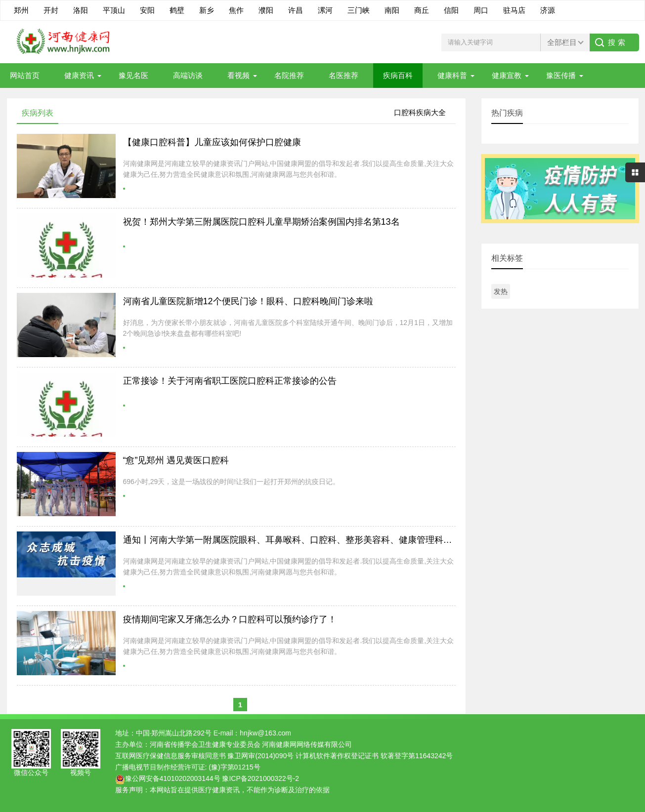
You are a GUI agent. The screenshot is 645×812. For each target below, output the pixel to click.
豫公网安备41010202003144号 (173, 778)
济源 (548, 10)
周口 (481, 10)
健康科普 (452, 75)
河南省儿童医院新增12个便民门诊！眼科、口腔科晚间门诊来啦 (248, 301)
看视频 (238, 75)
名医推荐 (344, 75)
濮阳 (266, 10)
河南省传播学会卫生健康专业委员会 (205, 744)
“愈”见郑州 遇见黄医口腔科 (176, 460)
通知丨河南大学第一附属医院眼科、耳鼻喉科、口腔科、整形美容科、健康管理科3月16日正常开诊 (317, 540)
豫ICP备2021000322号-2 (260, 778)
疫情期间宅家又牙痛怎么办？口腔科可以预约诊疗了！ (230, 619)
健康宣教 (507, 75)
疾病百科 (398, 75)
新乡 (207, 10)
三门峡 (359, 10)
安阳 (147, 10)
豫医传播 (561, 75)
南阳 (392, 10)
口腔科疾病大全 (420, 112)
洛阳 (81, 10)
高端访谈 (188, 75)
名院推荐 (289, 75)
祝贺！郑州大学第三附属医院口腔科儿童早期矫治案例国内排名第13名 (261, 222)
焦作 (236, 10)
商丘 (422, 10)
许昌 (296, 10)
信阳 (451, 10)
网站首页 (25, 75)
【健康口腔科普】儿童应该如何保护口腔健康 (212, 142)
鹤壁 (177, 10)
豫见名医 (133, 75)
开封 (51, 10)
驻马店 (514, 10)
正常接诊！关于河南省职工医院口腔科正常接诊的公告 (230, 381)
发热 (501, 291)
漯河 (325, 10)
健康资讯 (79, 75)
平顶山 (114, 10)
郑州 (21, 10)
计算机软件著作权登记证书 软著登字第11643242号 (374, 756)
